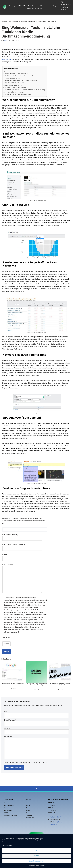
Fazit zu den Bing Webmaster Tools (16, 87)
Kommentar (9, 736)
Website (7, 728)
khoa (5, 41)
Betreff (22, 557)
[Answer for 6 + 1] (6, 644)
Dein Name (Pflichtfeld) (22, 537)
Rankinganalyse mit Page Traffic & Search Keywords (21, 80)
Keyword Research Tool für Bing (15, 83)
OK (36, 850)
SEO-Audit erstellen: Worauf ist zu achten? (18, 94)
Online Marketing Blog (34, 8)
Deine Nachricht (22, 579)
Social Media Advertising (36, 6)
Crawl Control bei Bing (14, 78)
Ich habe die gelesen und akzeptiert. (26, 763)
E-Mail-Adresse (10, 720)
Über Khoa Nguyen (52, 6)
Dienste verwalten (7, 845)
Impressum (43, 865)
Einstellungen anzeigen (36, 861)
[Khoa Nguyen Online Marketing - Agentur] (5, 7)
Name (7, 712)
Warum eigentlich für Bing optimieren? (16, 74)
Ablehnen (36, 856)
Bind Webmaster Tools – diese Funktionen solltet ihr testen (23, 76)
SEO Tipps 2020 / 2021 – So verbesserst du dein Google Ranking (25, 90)
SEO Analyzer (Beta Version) (14, 85)
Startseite (4, 21)
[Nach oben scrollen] (36, 789)
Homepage (12, 6)
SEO (20, 6)
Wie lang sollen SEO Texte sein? (15, 92)
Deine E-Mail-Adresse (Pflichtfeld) (22, 547)
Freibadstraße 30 (55, 817)
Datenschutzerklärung (34, 865)
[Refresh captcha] (25, 640)
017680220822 (66, 5)
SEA (25, 6)
